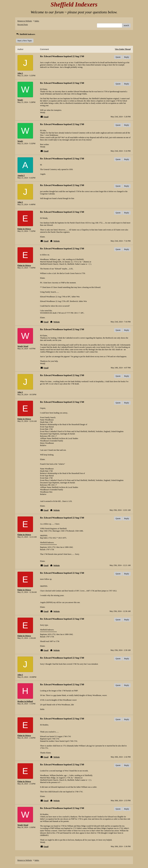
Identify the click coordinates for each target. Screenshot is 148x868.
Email (46, 117)
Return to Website (25, 21)
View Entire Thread (123, 49)
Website (56, 241)
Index (37, 21)
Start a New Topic (25, 41)
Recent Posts (23, 24)
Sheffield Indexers (26, 34)
